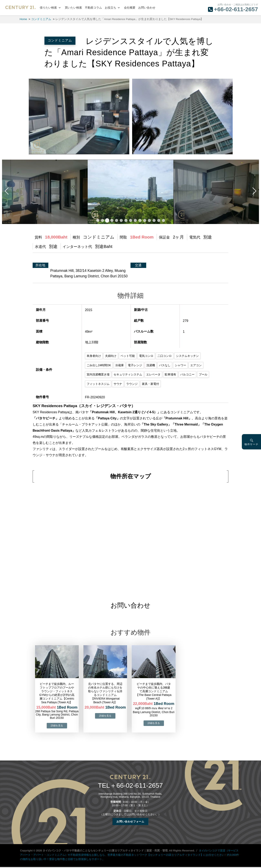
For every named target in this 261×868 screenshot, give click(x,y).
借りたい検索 (48, 8)
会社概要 (130, 8)
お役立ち (111, 8)
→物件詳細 (57, 726)
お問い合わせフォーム (130, 822)
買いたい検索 (73, 8)
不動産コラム (93, 8)
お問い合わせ (147, 8)
